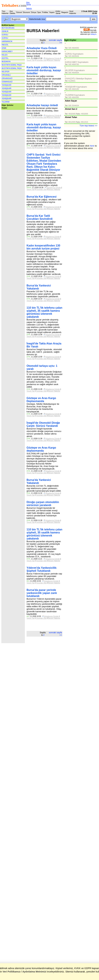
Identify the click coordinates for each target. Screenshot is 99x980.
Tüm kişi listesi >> (88, 126)
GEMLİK (5, 31)
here (92, 146)
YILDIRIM (6, 102)
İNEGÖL (5, 45)
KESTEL (5, 58)
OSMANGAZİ (7, 82)
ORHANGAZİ (7, 78)
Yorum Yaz (31, 60)
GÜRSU (5, 35)
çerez (28, 968)
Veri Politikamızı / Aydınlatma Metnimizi (24, 972)
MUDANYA (6, 61)
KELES (5, 55)
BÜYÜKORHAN (8, 28)
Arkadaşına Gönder (53, 58)
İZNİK (4, 48)
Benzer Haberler (54, 60)
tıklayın (93, 34)
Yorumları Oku (41, 60)
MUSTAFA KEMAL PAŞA (12, 65)
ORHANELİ (6, 75)
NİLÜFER (6, 72)
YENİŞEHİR (6, 85)
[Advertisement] (13, 120)
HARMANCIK (7, 41)
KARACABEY (7, 51)
